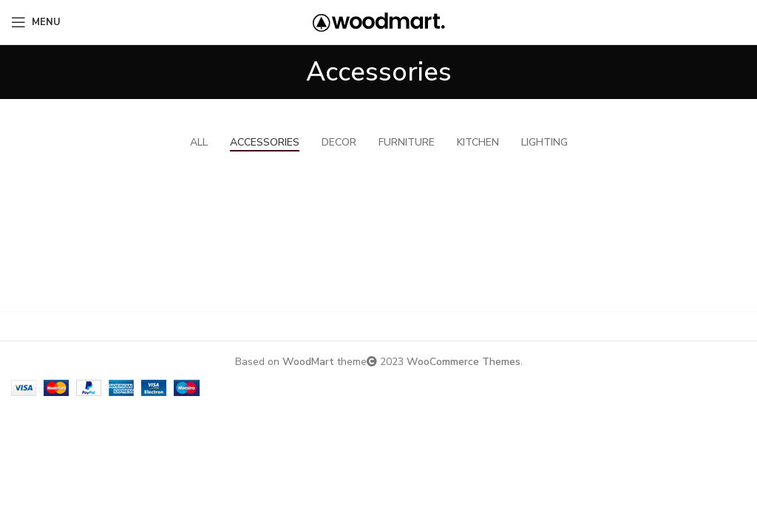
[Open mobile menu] (36, 22)
